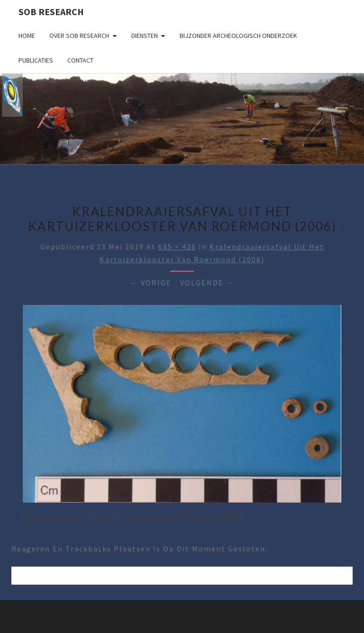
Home (27, 36)
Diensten (145, 36)
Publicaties (36, 60)
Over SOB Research (79, 36)
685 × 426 (177, 247)
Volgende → (207, 283)
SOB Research (51, 12)
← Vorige (151, 283)
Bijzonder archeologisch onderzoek (238, 36)
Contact (80, 60)
